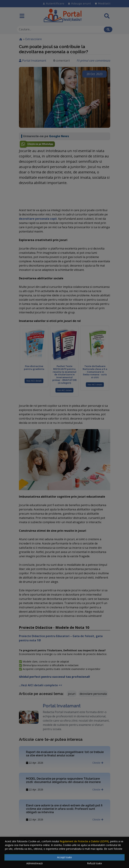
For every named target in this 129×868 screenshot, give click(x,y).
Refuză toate (94, 863)
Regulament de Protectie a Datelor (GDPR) (84, 841)
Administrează (35, 863)
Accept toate (64, 857)
